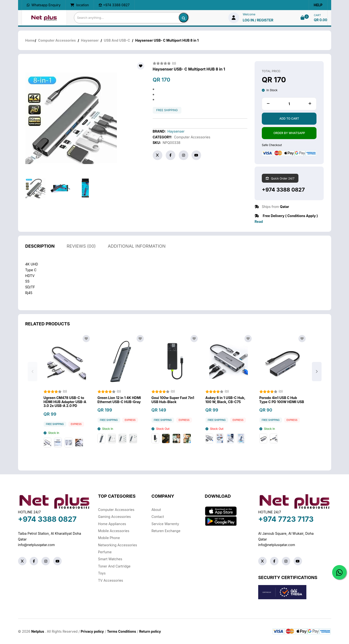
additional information (137, 259)
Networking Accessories (118, 545)
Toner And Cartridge (114, 566)
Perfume (105, 552)
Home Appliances (112, 524)
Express (76, 437)
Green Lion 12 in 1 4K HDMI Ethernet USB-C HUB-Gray (119, 413)
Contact (158, 517)
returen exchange (166, 531)
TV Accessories (111, 580)
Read (259, 222)
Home (30, 40)
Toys (102, 573)
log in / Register (258, 20)
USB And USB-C (117, 40)
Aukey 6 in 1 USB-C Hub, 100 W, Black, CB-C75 (225, 413)
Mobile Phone (109, 538)
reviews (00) (81, 259)
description (40, 259)
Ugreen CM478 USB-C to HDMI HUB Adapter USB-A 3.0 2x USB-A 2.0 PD (65, 415)
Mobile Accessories (114, 531)
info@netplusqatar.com (36, 545)
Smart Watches (110, 559)
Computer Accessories (57, 40)
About (156, 510)
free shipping (167, 110)
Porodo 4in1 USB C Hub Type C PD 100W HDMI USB (282, 413)
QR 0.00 (321, 20)
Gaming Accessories (114, 517)
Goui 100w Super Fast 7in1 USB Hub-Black (173, 413)
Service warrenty (165, 524)
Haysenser (90, 40)
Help (318, 5)
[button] (317, 385)
